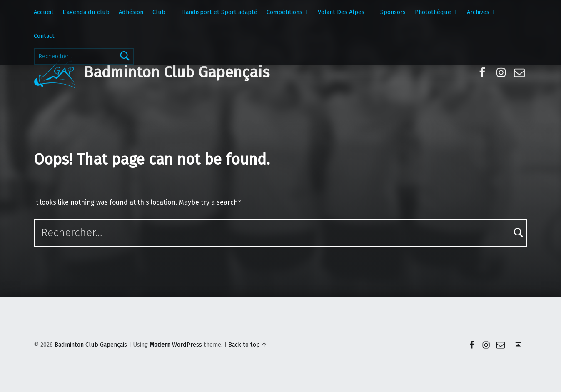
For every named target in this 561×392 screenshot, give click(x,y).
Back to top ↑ (248, 345)
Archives (478, 12)
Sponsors (393, 12)
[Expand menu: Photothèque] (455, 12)
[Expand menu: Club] (170, 12)
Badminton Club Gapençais (177, 72)
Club (159, 12)
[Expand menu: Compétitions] (307, 12)
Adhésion (131, 12)
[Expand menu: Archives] (494, 12)
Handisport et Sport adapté (219, 12)
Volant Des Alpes (341, 12)
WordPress (187, 345)
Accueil (44, 12)
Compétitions (284, 12)
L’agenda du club (86, 12)
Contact (44, 36)
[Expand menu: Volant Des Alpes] (369, 12)
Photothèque (433, 12)
